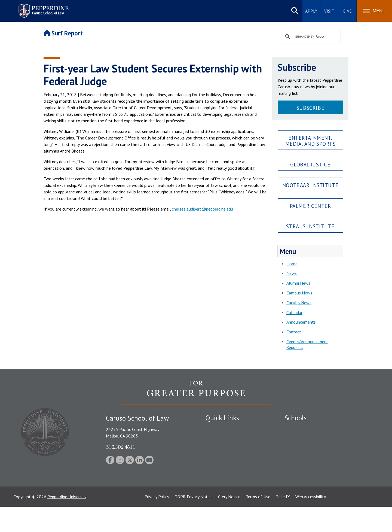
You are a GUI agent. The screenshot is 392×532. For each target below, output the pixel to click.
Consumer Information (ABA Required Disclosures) (231, 478)
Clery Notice (229, 522)
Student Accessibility (224, 437)
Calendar (294, 312)
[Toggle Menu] (374, 11)
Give (347, 11)
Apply (311, 11)
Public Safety (218, 428)
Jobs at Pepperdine (223, 457)
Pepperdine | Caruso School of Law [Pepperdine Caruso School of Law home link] (43, 7)
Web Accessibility (311, 522)
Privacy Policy (157, 522)
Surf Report (63, 33)
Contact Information (225, 466)
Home (292, 264)
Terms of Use (258, 522)
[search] (310, 37)
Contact (294, 332)
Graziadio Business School (308, 447)
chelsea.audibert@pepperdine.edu (202, 209)
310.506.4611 (121, 447)
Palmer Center (310, 206)
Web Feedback (218, 500)
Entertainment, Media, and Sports (310, 141)
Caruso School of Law (305, 437)
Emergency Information (227, 447)
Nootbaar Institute (310, 185)
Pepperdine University (67, 522)
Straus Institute (310, 226)
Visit (329, 11)
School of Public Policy (305, 472)
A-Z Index (214, 491)
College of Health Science (308, 481)
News (292, 273)
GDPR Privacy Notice (194, 522)
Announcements (301, 322)
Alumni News (298, 283)
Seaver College (298, 428)
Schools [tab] (295, 418)
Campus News (299, 293)
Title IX (283, 522)
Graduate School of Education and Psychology (327, 457)
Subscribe (310, 108)
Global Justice (310, 164)
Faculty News (299, 303)
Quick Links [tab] (222, 418)
